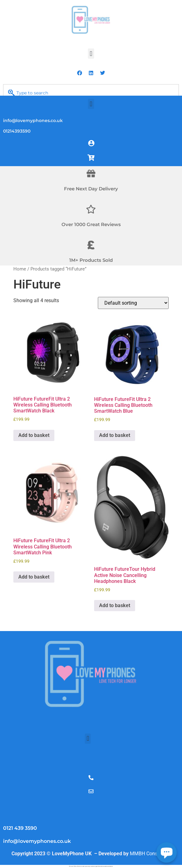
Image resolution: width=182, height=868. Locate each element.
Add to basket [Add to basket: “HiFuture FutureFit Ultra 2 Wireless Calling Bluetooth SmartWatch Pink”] (34, 577)
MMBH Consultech (150, 854)
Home (20, 269)
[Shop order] (133, 303)
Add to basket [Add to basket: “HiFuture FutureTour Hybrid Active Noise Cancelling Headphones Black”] (115, 605)
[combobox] (91, 93)
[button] (91, 54)
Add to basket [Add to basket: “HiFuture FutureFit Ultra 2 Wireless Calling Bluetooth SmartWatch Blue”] (115, 435)
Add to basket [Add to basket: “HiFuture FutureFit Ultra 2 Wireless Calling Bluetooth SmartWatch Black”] (34, 435)
